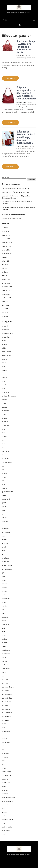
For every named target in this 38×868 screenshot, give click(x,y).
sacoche (5, 724)
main (33, 58)
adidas (4, 348)
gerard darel (6, 499)
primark (4, 661)
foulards (5, 488)
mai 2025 (5, 268)
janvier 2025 (6, 283)
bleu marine (6, 392)
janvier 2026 (6, 239)
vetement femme (7, 801)
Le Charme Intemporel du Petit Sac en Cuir (16, 189)
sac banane (6, 691)
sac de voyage (7, 702)
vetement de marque (9, 797)
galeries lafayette (7, 492)
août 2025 (5, 257)
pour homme (6, 654)
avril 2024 (5, 316)
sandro (4, 735)
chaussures (6, 425)
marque (4, 584)
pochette (5, 639)
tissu (3, 761)
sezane (4, 739)
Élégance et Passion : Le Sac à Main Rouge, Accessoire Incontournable (26, 137)
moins (4, 602)
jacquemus (5, 529)
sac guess (5, 705)
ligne (4, 551)
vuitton (4, 816)
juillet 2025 (5, 261)
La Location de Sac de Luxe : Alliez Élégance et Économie (17, 203)
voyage (4, 812)
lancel (4, 547)
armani (4, 363)
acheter (4, 344)
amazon (5, 359)
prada (4, 658)
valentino (5, 779)
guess (4, 514)
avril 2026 (5, 228)
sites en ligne (6, 742)
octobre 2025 (6, 250)
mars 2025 (5, 276)
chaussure (5, 422)
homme (4, 525)
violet (4, 809)
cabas (4, 403)
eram (4, 466)
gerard (4, 495)
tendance (31, 60)
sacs (25, 60)
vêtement (5, 790)
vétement (5, 794)
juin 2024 (5, 309)
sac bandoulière (7, 698)
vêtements (5, 805)
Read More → (10, 78)
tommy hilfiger (6, 772)
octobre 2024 (6, 294)
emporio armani (7, 462)
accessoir (5, 326)
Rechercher (6, 177)
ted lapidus (5, 753)
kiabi (3, 536)
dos (3, 455)
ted (3, 750)
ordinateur (5, 617)
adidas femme (6, 352)
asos (4, 367)
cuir (3, 440)
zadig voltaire (6, 831)
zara (3, 834)
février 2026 (6, 235)
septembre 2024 (7, 298)
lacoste (4, 540)
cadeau (4, 407)
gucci (4, 510)
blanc (4, 381)
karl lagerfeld (6, 532)
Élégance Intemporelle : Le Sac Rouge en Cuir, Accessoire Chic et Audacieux (26, 93)
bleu (3, 389)
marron (4, 591)
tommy (4, 768)
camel (4, 414)
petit (3, 628)
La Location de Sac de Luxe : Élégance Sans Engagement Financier (16, 197)
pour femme (6, 650)
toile (3, 764)
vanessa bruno (7, 783)
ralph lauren (6, 669)
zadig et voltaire (7, 827)
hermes (4, 518)
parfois (4, 621)
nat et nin (5, 606)
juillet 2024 (5, 305)
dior (3, 448)
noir (3, 610)
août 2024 (5, 302)
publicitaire (5, 665)
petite (4, 632)
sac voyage (6, 720)
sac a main (5, 683)
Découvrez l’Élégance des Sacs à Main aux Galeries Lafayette (18, 208)
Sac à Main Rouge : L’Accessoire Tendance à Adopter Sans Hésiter (26, 47)
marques (5, 588)
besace (4, 378)
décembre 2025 (7, 243)
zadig (4, 823)
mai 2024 (5, 313)
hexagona (5, 521)
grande (4, 506)
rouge (18, 60)
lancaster (5, 543)
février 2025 (6, 279)
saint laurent (6, 731)
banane (4, 370)
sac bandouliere (7, 694)
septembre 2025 (7, 254)
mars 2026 (5, 232)
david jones (6, 444)
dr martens (5, 459)
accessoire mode (7, 333)
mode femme (6, 599)
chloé (4, 433)
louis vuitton (6, 562)
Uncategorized (31, 104)
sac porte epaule (7, 713)
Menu (5, 20)
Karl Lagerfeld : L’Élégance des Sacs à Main (16, 192)
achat (4, 341)
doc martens (6, 451)
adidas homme (7, 355)
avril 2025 (5, 272)
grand (4, 503)
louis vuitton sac (7, 565)
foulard (4, 484)
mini (3, 595)
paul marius (6, 624)
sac (22, 60)
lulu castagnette (7, 569)
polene (4, 646)
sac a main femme (8, 687)
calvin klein (5, 411)
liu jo (3, 554)
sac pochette (6, 709)
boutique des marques (9, 396)
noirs (4, 613)
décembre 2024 (7, 287)
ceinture (5, 418)
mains (4, 580)
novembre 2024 (7, 290)
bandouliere (6, 374)
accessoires (6, 337)
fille (3, 481)
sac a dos (5, 680)
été (3, 470)
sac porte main (7, 716)
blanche (5, 385)
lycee (4, 573)
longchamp (6, 558)
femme (29, 58)
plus (3, 635)
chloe (4, 429)
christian (5, 437)
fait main (5, 473)
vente (4, 786)
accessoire (5, 330)
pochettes (5, 643)
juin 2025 (5, 265)
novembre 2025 (7, 246)
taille (3, 746)
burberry (5, 400)
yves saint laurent (8, 820)
